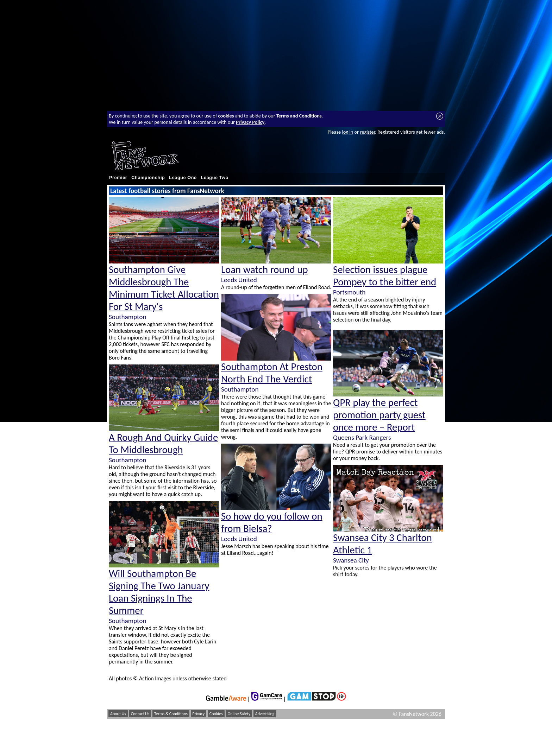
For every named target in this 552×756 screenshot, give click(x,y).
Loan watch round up (265, 270)
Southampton (127, 317)
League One (183, 178)
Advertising (265, 714)
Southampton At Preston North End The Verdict (272, 373)
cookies (226, 116)
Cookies (216, 714)
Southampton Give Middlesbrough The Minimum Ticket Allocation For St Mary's (164, 288)
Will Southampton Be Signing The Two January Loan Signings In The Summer (159, 592)
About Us (118, 714)
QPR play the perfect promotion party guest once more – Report (379, 415)
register (367, 132)
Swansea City (351, 560)
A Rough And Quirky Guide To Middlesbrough (163, 444)
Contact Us (140, 714)
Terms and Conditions (299, 116)
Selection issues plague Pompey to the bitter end (385, 276)
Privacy (199, 714)
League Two (215, 178)
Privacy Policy (250, 122)
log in (347, 132)
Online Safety (239, 714)
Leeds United (239, 280)
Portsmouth (349, 292)
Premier (118, 178)
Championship (148, 178)
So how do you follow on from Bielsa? (272, 522)
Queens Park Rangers (362, 437)
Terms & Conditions (171, 714)
